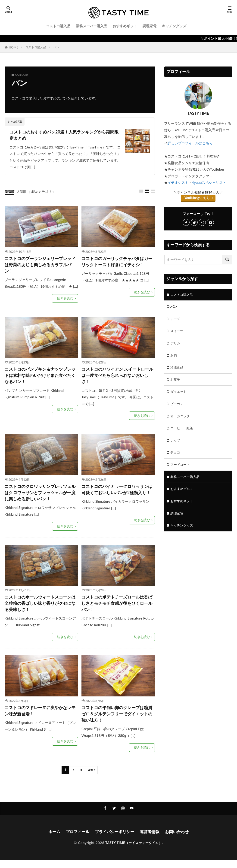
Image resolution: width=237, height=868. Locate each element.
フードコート (181, 469)
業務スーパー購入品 (92, 26)
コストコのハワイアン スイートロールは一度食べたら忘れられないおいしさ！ (117, 379)
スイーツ (177, 332)
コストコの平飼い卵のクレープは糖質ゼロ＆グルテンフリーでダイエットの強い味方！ (116, 721)
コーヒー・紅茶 (182, 432)
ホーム (51, 840)
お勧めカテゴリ (42, 192)
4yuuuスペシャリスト (209, 182)
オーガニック (181, 419)
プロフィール (75, 840)
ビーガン (177, 407)
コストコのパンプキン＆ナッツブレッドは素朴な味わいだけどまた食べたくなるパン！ (39, 379)
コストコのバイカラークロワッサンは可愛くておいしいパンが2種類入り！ (117, 497)
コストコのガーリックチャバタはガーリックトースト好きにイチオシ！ (116, 266)
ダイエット (179, 394)
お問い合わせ (180, 840)
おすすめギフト (125, 26)
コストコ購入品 (58, 26)
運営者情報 (151, 840)
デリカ (176, 344)
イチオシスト (178, 182)
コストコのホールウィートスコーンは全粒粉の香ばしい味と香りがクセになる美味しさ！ (39, 609)
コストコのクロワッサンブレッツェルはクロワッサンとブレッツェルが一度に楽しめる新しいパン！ (39, 497)
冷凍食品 (177, 369)
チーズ (176, 319)
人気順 (23, 192)
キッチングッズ (174, 26)
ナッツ (176, 444)
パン (56, 47)
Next (90, 778)
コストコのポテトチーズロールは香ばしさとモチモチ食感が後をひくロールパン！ (116, 609)
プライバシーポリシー (114, 840)
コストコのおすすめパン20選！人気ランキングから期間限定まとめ (65, 136)
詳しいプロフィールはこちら (190, 143)
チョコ (176, 457)
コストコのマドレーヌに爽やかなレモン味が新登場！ (39, 718)
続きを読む (66, 301)
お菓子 (176, 382)
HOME (14, 47)
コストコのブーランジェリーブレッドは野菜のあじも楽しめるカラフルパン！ (39, 266)
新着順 (10, 192)
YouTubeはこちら (197, 198)
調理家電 (150, 26)
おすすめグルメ (182, 494)
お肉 (174, 357)
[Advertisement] (198, 576)
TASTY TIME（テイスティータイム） (134, 851)
